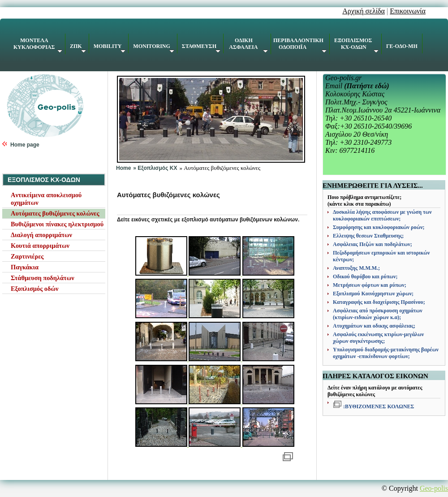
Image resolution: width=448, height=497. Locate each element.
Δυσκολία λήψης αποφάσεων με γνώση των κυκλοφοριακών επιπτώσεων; (382, 215)
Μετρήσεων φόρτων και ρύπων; (370, 285)
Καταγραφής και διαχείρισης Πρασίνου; (379, 302)
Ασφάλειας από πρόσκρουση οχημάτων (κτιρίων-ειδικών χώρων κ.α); (378, 314)
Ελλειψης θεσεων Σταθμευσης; (368, 236)
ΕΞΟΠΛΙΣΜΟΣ (356, 45)
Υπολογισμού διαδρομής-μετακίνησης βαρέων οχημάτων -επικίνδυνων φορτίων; (386, 353)
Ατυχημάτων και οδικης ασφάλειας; (374, 326)
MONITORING (153, 48)
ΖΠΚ (78, 48)
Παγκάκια (25, 267)
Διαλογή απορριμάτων (41, 235)
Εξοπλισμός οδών (34, 289)
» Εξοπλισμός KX (155, 168)
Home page (25, 145)
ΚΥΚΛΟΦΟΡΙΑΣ (38, 45)
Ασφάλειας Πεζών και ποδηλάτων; (373, 244)
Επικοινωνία (408, 11)
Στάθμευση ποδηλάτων (43, 278)
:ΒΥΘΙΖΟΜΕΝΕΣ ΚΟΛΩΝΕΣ (378, 406)
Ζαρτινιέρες (27, 256)
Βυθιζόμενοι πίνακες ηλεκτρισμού (57, 224)
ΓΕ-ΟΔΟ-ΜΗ (402, 46)
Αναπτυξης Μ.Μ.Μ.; (356, 268)
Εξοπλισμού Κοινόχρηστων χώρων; (373, 294)
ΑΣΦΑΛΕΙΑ (248, 45)
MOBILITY (110, 48)
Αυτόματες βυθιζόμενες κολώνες (55, 213)
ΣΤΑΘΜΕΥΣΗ (201, 48)
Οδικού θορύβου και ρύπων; (365, 277)
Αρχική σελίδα (364, 11)
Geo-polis (434, 488)
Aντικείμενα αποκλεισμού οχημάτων (46, 199)
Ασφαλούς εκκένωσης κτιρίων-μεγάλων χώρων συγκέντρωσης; (378, 338)
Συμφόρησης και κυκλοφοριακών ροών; (379, 227)
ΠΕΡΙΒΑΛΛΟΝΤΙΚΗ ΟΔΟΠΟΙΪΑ (300, 45)
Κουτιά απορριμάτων (40, 246)
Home (123, 168)
